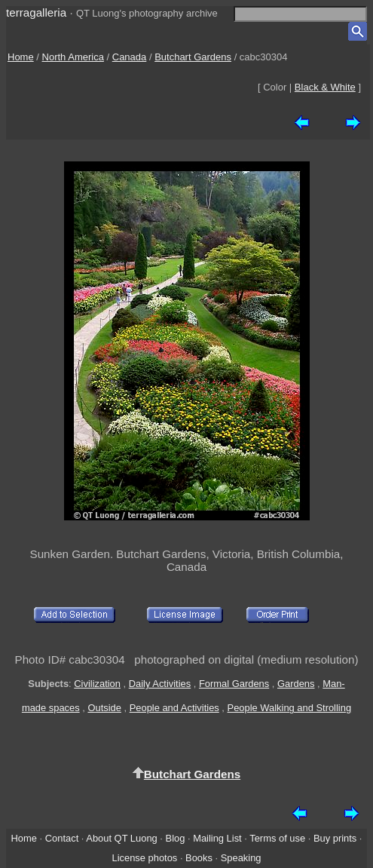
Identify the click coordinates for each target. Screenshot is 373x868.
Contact (62, 838)
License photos (144, 858)
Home (21, 57)
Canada (130, 57)
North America (73, 57)
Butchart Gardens (193, 57)
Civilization (97, 684)
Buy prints (335, 838)
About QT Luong (121, 838)
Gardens (296, 684)
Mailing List (217, 838)
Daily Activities (160, 684)
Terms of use (277, 838)
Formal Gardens (234, 684)
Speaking (241, 858)
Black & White (325, 87)
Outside (104, 708)
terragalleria (36, 12)
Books (199, 858)
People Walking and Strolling (290, 708)
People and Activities (174, 708)
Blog (176, 838)
